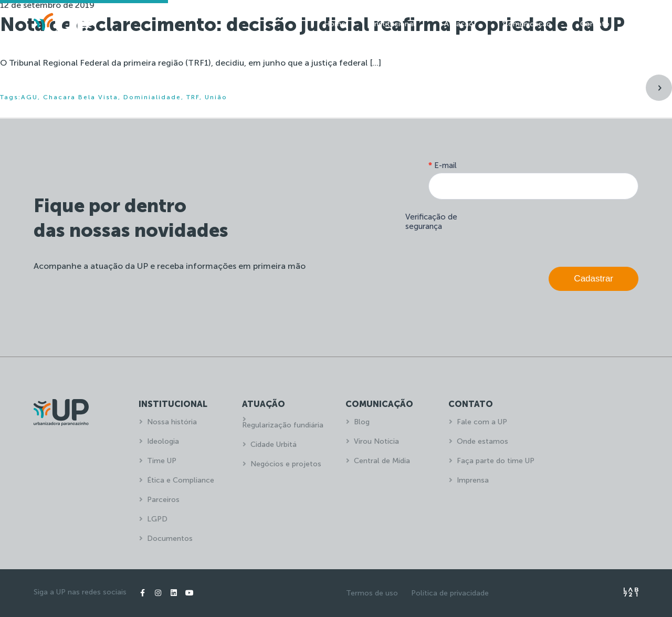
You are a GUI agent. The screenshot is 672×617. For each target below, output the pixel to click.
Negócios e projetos (286, 464)
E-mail (443, 165)
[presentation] (559, 231)
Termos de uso (372, 593)
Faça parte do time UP (496, 461)
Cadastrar (594, 279)
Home (335, 24)
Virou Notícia (376, 441)
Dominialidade (152, 97)
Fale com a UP (482, 422)
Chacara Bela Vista (81, 97)
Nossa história (172, 422)
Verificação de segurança (431, 222)
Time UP (162, 461)
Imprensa (473, 480)
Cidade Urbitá (274, 445)
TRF (193, 97)
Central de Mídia (382, 461)
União (216, 97)
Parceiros (163, 500)
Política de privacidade (450, 593)
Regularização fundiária (283, 425)
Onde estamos (482, 441)
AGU (29, 97)
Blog (362, 422)
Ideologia (163, 441)
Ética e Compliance (181, 480)
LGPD (157, 519)
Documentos (170, 538)
